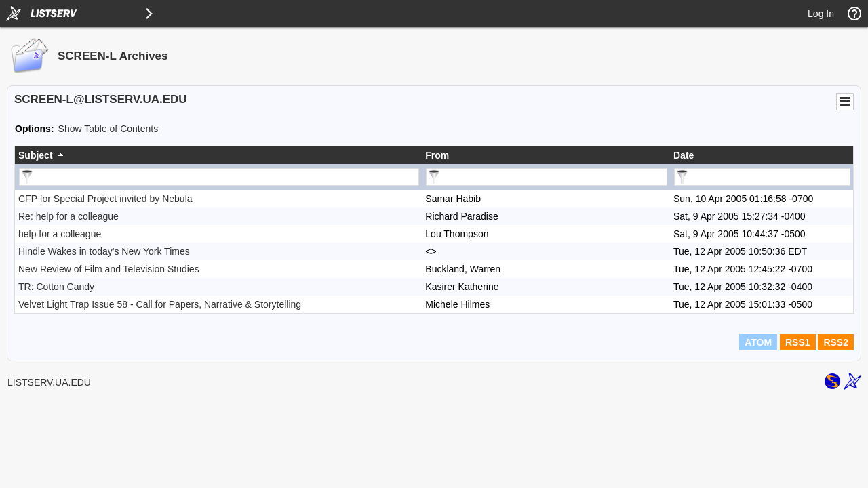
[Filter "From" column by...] (547, 177)
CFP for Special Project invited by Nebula (105, 199)
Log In (821, 14)
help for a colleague (60, 234)
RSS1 (798, 342)
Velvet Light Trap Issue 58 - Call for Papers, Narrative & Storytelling (160, 304)
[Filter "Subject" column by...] (219, 177)
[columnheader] (218, 155)
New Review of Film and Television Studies (109, 269)
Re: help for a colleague (68, 216)
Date (684, 155)
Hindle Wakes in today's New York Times (104, 251)
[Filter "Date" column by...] (762, 177)
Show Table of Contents (108, 129)
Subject (36, 155)
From (437, 155)
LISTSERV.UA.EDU (49, 382)
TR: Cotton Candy (56, 287)
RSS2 (836, 342)
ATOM (758, 342)
